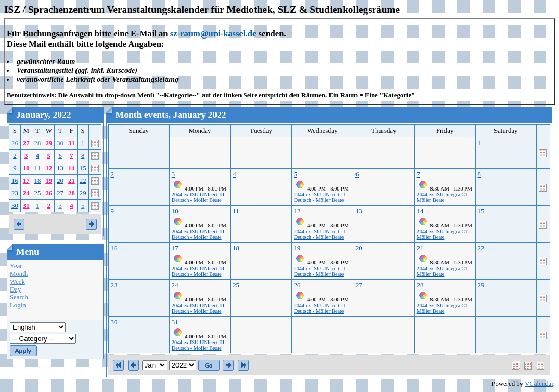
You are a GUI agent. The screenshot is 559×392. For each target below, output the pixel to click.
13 (60, 168)
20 (60, 181)
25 (38, 193)
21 (72, 181)
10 (26, 168)
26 (15, 143)
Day (15, 289)
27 (26, 143)
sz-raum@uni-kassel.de (213, 34)
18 (38, 181)
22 (83, 181)
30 (60, 143)
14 (72, 168)
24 (26, 193)
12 (49, 168)
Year (16, 266)
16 (15, 181)
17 (26, 181)
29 (49, 143)
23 (15, 193)
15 (83, 168)
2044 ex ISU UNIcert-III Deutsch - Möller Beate (198, 197)
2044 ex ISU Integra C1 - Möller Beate (444, 197)
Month (19, 274)
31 (72, 143)
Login (18, 305)
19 (49, 181)
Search (19, 297)
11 (37, 168)
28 (38, 143)
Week (17, 282)
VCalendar (539, 384)
